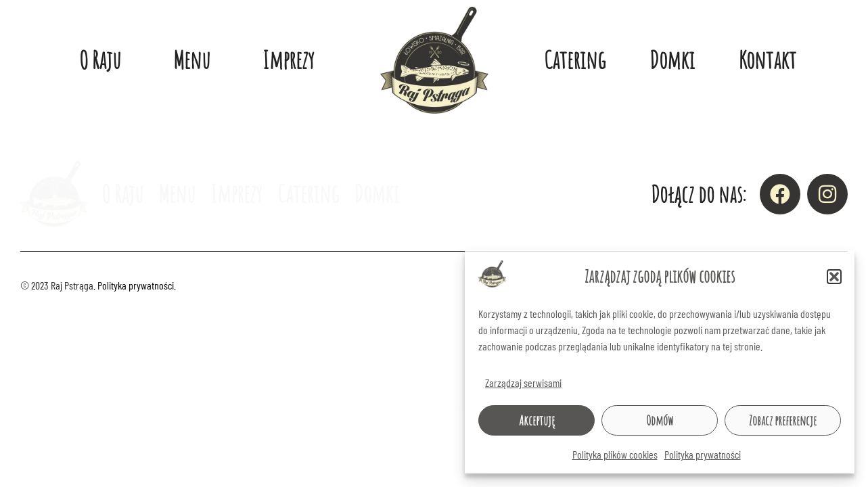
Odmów (660, 420)
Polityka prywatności (703, 454)
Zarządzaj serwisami (523, 382)
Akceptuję (537, 420)
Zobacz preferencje (783, 420)
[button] (834, 277)
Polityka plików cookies (615, 454)
